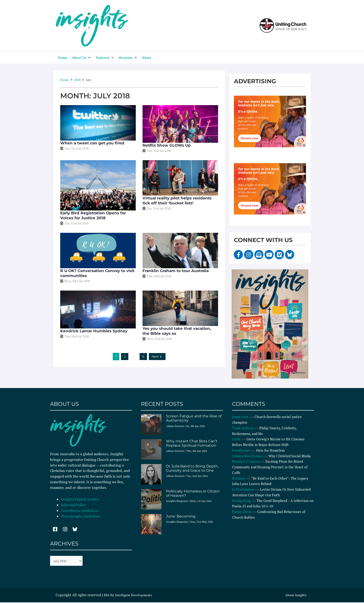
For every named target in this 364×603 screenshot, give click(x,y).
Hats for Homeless (271, 450)
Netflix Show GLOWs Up (167, 145)
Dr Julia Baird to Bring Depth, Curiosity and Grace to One (192, 468)
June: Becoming (181, 516)
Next (157, 356)
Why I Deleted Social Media (290, 456)
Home (65, 80)
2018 (77, 80)
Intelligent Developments (135, 596)
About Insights (295, 596)
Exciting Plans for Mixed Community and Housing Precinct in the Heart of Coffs (270, 467)
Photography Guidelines (81, 516)
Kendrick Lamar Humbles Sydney (94, 331)
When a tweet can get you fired (92, 143)
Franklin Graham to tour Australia (176, 271)
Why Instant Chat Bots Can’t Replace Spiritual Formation (192, 443)
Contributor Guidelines (80, 511)
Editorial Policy (74, 505)
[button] (82, 58)
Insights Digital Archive (80, 499)
